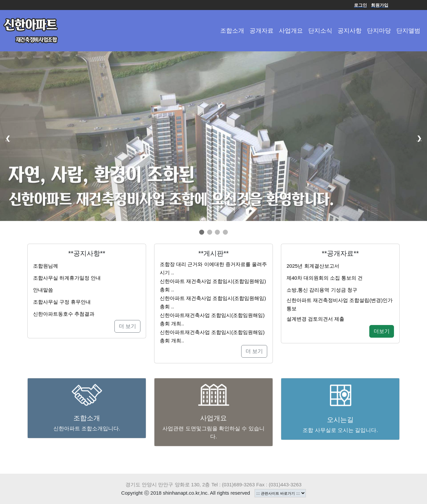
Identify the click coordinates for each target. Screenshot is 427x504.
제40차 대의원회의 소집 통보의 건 (325, 278)
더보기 (382, 331)
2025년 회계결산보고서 (313, 266)
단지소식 (320, 31)
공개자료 (262, 31)
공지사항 (350, 31)
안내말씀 (43, 290)
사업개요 (291, 31)
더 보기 (127, 326)
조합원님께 (46, 266)
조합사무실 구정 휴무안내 (62, 302)
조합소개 (232, 31)
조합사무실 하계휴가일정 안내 (67, 278)
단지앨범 (408, 31)
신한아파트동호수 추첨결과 (64, 314)
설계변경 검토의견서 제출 (315, 319)
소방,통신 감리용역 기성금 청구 (322, 290)
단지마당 (379, 31)
